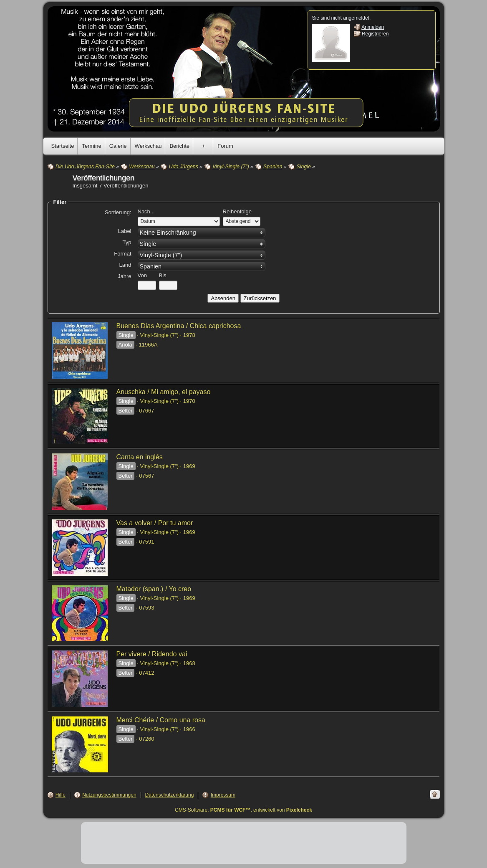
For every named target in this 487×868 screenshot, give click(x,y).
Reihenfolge (237, 211)
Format (122, 254)
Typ (127, 242)
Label (125, 231)
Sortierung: (118, 212)
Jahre (125, 276)
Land (125, 265)
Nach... (146, 211)
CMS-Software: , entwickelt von (243, 810)
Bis (163, 275)
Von (142, 275)
